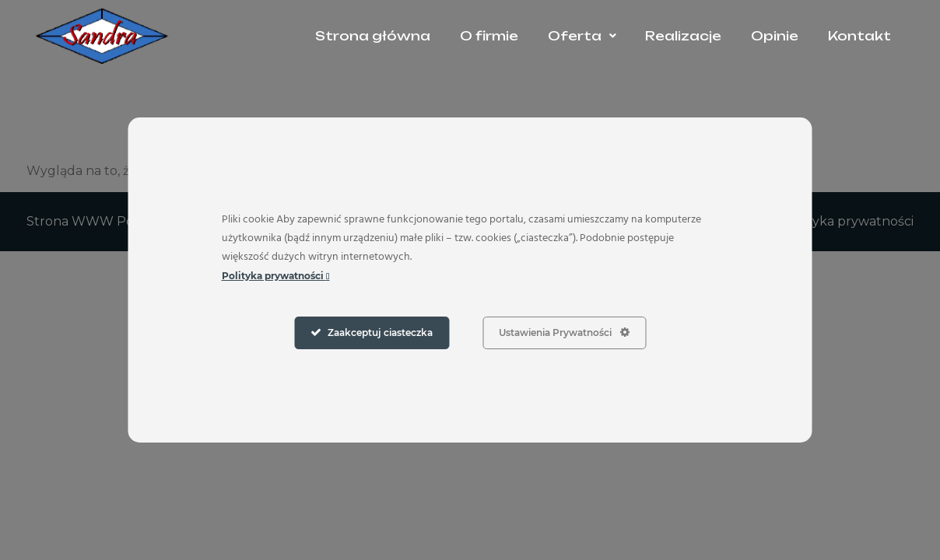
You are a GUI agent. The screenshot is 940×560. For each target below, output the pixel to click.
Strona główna (373, 36)
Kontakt (859, 36)
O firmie (489, 36)
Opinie (775, 36)
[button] (582, 36)
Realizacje (683, 36)
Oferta (582, 36)
